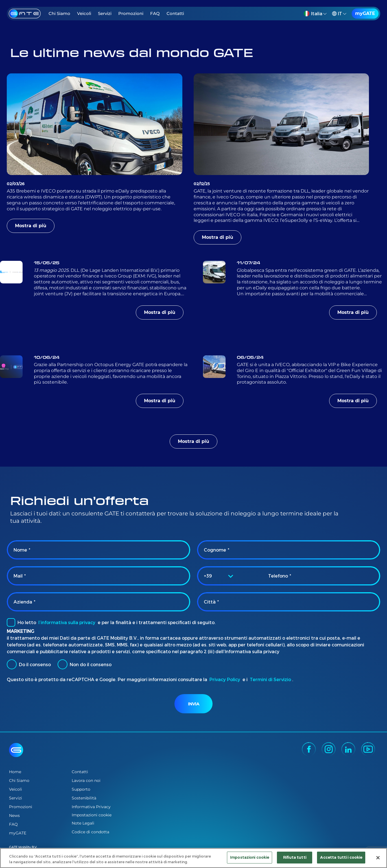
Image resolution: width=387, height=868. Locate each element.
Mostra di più (31, 226)
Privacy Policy (225, 679)
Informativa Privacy (91, 807)
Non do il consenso (85, 664)
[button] (316, 14)
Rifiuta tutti (295, 857)
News (14, 815)
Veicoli (84, 13)
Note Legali (83, 823)
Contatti (175, 13)
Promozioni (131, 13)
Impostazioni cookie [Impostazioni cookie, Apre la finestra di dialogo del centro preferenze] (250, 857)
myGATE (365, 13)
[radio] (12, 664)
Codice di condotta (90, 832)
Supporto (81, 789)
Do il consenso (29, 664)
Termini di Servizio (270, 679)
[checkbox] (11, 622)
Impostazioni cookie (92, 815)
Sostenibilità (84, 798)
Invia (194, 704)
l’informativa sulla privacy (67, 622)
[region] (193, 858)
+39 (208, 576)
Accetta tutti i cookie (341, 857)
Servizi (105, 13)
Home (15, 772)
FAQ (155, 13)
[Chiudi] (378, 858)
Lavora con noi (86, 780)
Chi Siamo (59, 13)
